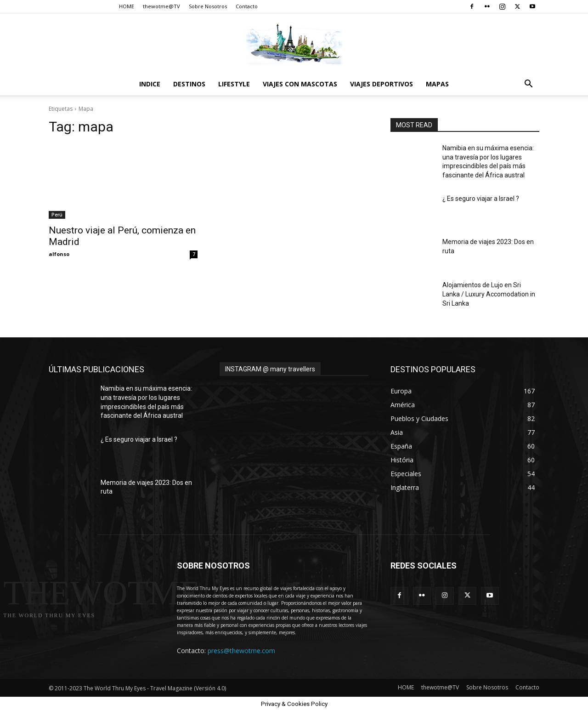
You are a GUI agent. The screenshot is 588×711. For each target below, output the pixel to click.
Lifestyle (234, 84)
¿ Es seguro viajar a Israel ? (481, 199)
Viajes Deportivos (382, 84)
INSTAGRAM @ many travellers (270, 369)
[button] (528, 85)
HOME (127, 6)
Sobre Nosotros (208, 6)
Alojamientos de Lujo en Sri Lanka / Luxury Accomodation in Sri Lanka (489, 294)
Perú (57, 215)
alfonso (59, 254)
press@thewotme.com (241, 651)
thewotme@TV (161, 6)
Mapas (437, 84)
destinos (189, 84)
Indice (150, 84)
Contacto (247, 6)
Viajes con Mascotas (300, 84)
